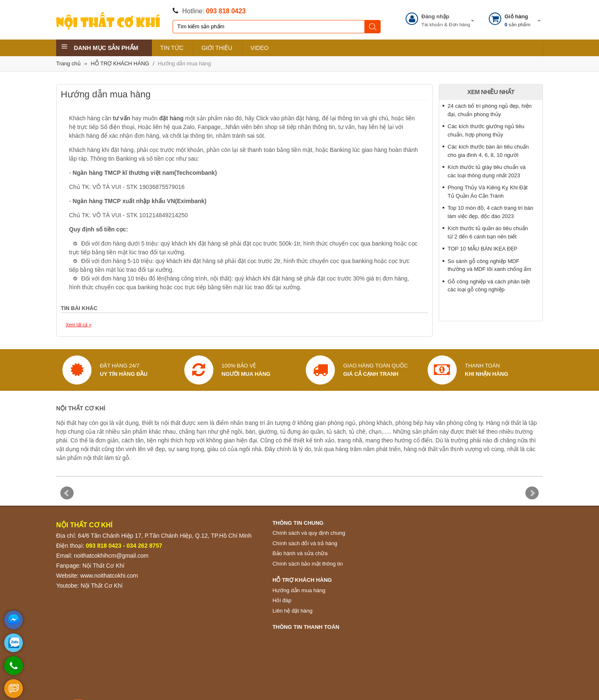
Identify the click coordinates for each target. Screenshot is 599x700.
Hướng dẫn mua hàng (184, 63)
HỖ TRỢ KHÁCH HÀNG (120, 63)
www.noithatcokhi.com (109, 576)
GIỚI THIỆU (217, 48)
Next (532, 493)
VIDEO (260, 48)
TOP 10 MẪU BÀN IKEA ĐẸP (483, 249)
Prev (67, 493)
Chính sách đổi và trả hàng (305, 543)
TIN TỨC (172, 48)
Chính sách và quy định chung (309, 533)
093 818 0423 (226, 11)
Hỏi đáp (282, 600)
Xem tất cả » (79, 325)
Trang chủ (68, 63)
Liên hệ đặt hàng (292, 611)
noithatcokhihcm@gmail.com (111, 556)
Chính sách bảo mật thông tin (308, 564)
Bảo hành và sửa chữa (300, 553)
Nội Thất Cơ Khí (103, 566)
